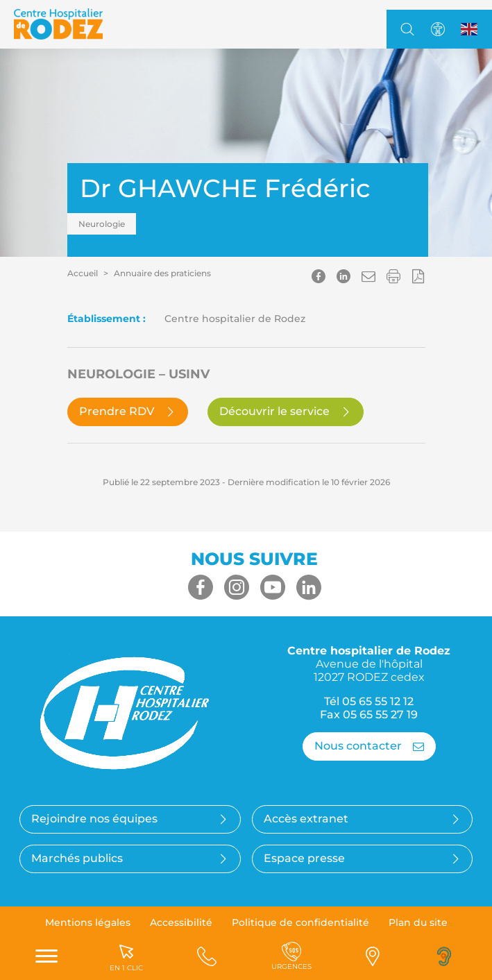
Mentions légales (88, 922)
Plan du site (418, 922)
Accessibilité (181, 922)
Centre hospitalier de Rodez (369, 664)
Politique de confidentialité (300, 922)
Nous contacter (369, 746)
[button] (368, 276)
